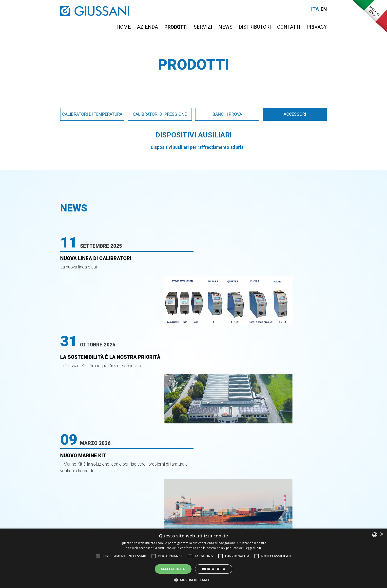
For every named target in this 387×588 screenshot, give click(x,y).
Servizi (203, 27)
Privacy (317, 27)
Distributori (255, 27)
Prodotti (176, 27)
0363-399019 (206, 489)
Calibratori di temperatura (92, 114)
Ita (315, 9)
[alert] (193, 558)
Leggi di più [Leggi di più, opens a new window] (253, 548)
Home (124, 27)
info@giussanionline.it (293, 489)
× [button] (381, 534)
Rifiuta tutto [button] (214, 569)
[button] (193, 580)
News (225, 27)
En (324, 9)
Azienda (147, 27)
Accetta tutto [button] (173, 569)
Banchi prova (227, 114)
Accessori (295, 114)
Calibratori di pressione (160, 114)
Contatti (289, 27)
